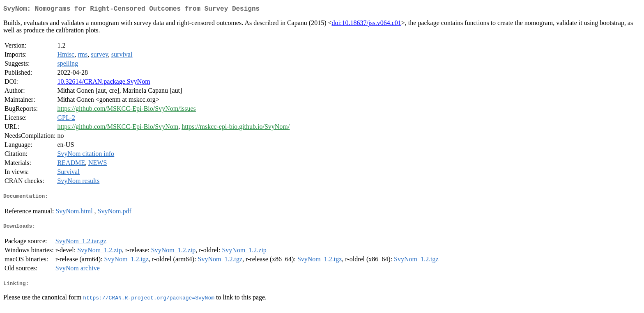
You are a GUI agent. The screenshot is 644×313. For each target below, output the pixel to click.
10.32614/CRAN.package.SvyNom (103, 83)
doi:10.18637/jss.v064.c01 (366, 24)
